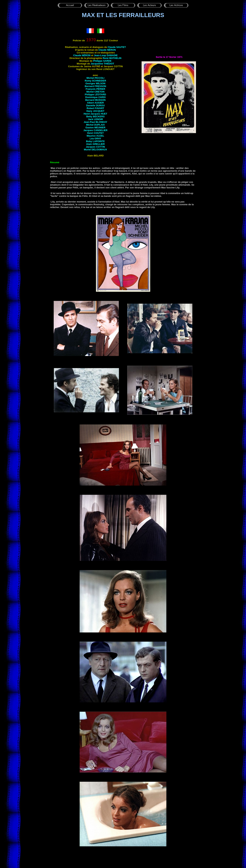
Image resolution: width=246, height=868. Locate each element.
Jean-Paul (95, 122)
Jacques (95, 147)
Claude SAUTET (117, 47)
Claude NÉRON (107, 50)
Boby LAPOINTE (95, 141)
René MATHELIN (112, 58)
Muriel (95, 150)
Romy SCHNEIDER (95, 81)
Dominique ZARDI (96, 97)
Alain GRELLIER (95, 144)
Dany (95, 111)
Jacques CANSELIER (96, 130)
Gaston (95, 128)
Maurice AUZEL (95, 136)
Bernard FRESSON (95, 86)
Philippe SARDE (102, 61)
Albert (95, 103)
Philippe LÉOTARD (95, 94)
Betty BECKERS (95, 116)
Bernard (96, 100)
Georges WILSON (95, 83)
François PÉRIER (95, 89)
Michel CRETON (96, 92)
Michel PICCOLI (96, 78)
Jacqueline (102, 64)
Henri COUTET (95, 133)
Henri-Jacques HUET (96, 114)
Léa (95, 139)
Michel (95, 125)
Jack (95, 119)
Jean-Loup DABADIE (106, 55)
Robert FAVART (95, 108)
